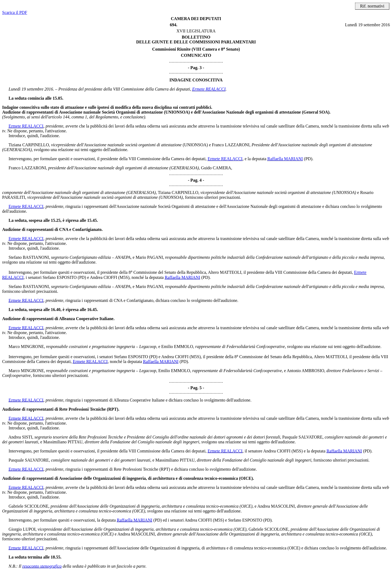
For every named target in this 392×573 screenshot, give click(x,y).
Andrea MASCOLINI (276, 506)
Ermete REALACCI (209, 89)
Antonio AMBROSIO (306, 371)
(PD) (308, 159)
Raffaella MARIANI (285, 159)
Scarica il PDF (15, 12)
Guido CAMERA (216, 168)
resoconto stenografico (42, 566)
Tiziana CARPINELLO (29, 145)
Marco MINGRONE (26, 347)
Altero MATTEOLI (225, 273)
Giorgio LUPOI (22, 529)
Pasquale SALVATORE (302, 437)
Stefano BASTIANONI (29, 257)
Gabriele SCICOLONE (29, 506)
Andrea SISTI (20, 437)
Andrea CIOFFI (104, 277)
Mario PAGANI (149, 257)
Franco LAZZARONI (231, 145)
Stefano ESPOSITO (60, 277)
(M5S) (124, 277)
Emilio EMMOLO (177, 347)
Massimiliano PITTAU (63, 442)
